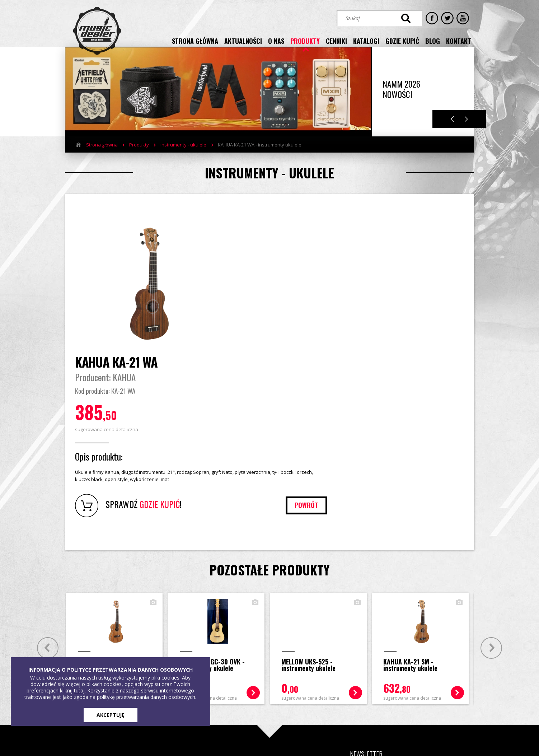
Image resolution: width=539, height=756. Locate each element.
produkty (305, 41)
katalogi (366, 41)
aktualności (243, 41)
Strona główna (102, 155)
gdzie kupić (402, 41)
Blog (181, 648)
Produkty (139, 155)
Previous (452, 130)
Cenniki (141, 648)
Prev (46, 525)
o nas (276, 41)
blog (433, 41)
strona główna (195, 41)
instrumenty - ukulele (183, 155)
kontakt (459, 41)
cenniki (336, 41)
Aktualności (99, 648)
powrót (439, 382)
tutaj (79, 690)
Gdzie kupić (189, 637)
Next (466, 130)
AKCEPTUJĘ (111, 715)
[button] (373, 663)
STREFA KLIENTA (397, 688)
